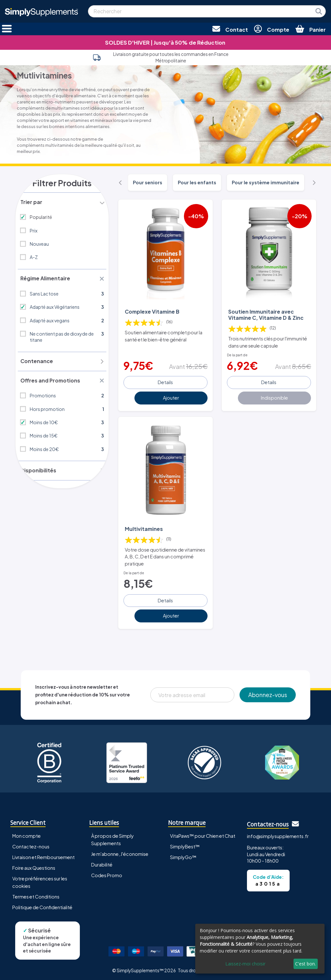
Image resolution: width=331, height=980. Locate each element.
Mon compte (27, 834)
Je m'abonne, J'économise (120, 853)
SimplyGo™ (183, 856)
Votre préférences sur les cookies (40, 881)
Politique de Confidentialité (42, 906)
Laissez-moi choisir (245, 964)
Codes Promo (107, 874)
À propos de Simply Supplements (112, 838)
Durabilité (102, 863)
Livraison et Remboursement (43, 856)
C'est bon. (305, 964)
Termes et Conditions (36, 895)
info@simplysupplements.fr (278, 835)
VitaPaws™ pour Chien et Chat (203, 834)
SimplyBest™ (185, 845)
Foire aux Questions (34, 867)
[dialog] (260, 949)
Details (165, 382)
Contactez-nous (31, 845)
